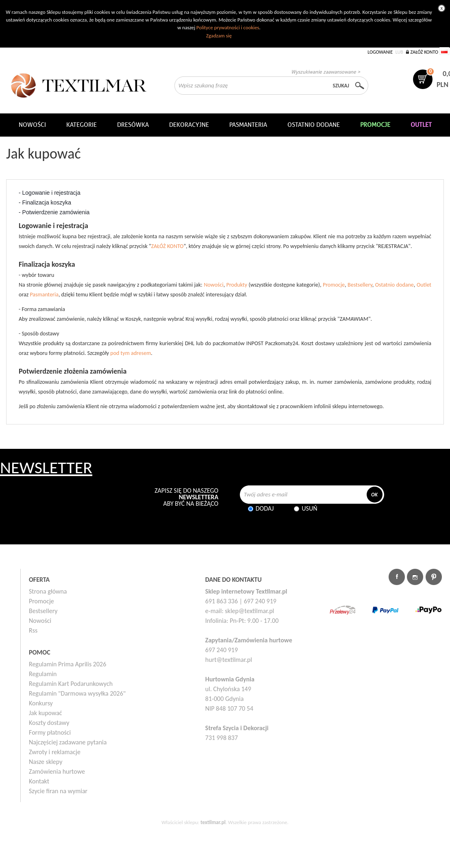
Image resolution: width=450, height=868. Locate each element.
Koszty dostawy (49, 723)
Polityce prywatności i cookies (228, 27)
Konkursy (41, 703)
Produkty (237, 285)
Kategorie (82, 125)
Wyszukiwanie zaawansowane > (326, 72)
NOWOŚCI (32, 125)
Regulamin (43, 674)
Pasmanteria (248, 125)
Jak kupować (46, 713)
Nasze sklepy (46, 762)
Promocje (334, 285)
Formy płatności (50, 732)
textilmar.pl (213, 822)
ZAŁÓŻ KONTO (167, 246)
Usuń (309, 508)
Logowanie (380, 52)
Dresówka (133, 125)
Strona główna (48, 591)
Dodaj (265, 508)
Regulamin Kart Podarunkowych (71, 684)
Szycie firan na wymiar (58, 791)
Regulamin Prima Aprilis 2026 (67, 664)
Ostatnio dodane (314, 125)
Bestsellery (360, 285)
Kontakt (39, 781)
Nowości (213, 285)
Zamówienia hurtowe (57, 771)
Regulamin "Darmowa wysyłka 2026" (77, 693)
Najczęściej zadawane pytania (68, 742)
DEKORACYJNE (189, 125)
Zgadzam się (219, 36)
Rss (33, 630)
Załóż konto (424, 52)
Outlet (424, 285)
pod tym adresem (130, 353)
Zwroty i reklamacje (55, 752)
